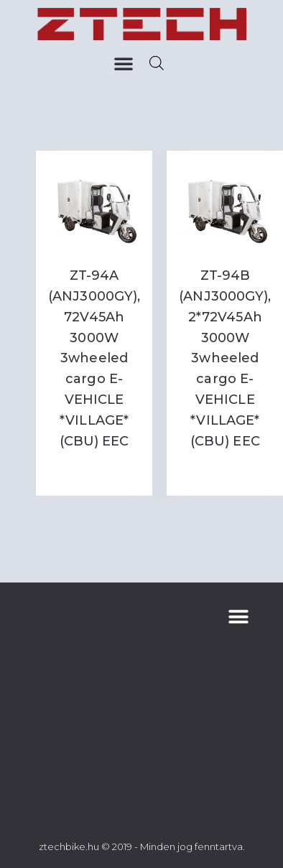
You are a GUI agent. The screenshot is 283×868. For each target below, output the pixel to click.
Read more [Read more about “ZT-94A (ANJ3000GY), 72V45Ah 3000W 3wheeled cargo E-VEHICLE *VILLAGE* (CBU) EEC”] (94, 470)
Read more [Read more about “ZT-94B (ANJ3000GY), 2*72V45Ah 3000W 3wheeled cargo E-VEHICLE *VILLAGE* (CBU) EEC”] (225, 470)
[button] (124, 63)
